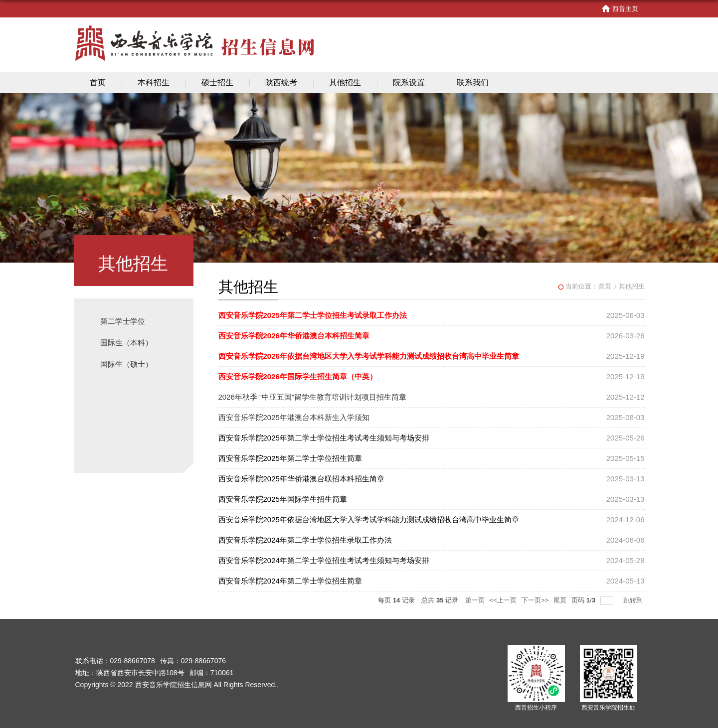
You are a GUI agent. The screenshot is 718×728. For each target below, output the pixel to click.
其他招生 (345, 82)
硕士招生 (217, 82)
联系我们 (473, 82)
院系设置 (409, 82)
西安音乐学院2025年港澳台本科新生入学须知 (294, 417)
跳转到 (634, 600)
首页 (98, 82)
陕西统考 (281, 82)
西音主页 (620, 9)
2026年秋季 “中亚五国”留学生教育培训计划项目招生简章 (313, 397)
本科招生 (154, 82)
